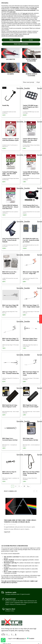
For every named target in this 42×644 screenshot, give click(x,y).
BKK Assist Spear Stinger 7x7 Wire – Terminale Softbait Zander (31, 373)
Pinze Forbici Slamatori (31, 60)
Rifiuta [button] (11, 40)
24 (38, 82)
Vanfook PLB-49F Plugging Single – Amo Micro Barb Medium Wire (10, 174)
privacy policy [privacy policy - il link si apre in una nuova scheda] (15, 7)
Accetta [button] (31, 40)
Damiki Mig (6, 105)
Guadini (10, 74)
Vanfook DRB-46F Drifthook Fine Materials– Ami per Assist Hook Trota (31, 174)
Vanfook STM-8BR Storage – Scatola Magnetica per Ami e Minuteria (31, 107)
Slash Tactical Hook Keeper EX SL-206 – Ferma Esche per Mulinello (11, 240)
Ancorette (10, 59)
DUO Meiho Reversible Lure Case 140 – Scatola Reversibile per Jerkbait (31, 240)
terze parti (25, 13)
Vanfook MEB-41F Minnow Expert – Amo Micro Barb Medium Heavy (30, 140)
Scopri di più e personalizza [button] (21, 44)
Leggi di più (7, 532)
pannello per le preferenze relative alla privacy (12, 36)
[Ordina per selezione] (29, 82)
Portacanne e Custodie (32, 75)
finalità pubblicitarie (6, 19)
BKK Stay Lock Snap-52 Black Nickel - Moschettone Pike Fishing (31, 473)
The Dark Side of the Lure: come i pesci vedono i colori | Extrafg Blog (20, 521)
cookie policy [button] (12, 12)
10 (24, 486)
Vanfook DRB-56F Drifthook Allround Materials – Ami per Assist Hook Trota (10, 207)
